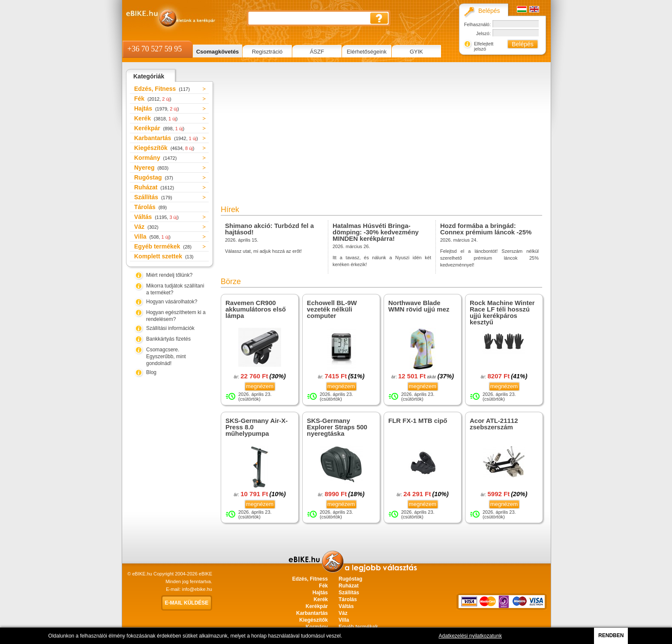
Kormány (155, 158)
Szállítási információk (170, 328)
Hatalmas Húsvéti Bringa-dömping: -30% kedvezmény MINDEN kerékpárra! (376, 232)
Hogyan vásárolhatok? (172, 302)
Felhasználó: (477, 24)
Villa (152, 237)
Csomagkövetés (218, 52)
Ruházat (154, 187)
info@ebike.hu (197, 589)
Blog (151, 372)
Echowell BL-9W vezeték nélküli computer (332, 309)
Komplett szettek (164, 256)
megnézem (260, 386)
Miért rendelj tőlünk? (169, 275)
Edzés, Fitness (162, 89)
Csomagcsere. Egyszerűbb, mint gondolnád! (166, 356)
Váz (146, 227)
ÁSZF (317, 52)
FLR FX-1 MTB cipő (418, 421)
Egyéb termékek (163, 246)
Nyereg (151, 168)
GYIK (416, 52)
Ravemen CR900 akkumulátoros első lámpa (256, 309)
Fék (153, 99)
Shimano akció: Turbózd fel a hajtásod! (269, 229)
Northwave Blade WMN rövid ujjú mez (419, 306)
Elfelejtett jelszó (484, 46)
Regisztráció (267, 52)
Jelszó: (483, 33)
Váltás (156, 217)
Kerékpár (159, 128)
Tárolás (150, 207)
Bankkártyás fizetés (168, 339)
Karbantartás (166, 138)
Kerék (156, 118)
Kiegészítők (164, 148)
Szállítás (153, 197)
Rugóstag (154, 177)
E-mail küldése (187, 603)
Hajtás (157, 108)
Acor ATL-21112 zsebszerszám (494, 424)
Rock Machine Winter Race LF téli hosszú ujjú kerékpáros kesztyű (502, 312)
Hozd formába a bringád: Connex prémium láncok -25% (486, 229)
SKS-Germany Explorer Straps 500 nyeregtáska (337, 427)
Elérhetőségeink (367, 52)
